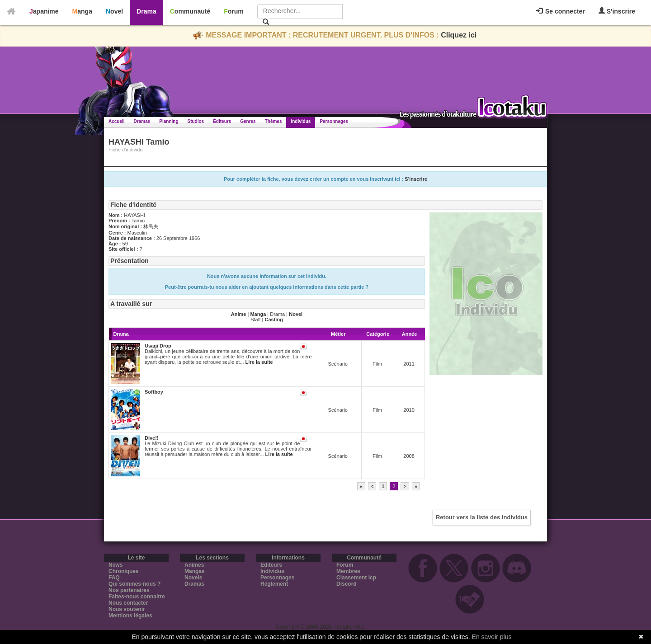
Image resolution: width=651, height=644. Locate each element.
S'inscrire (617, 11)
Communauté (190, 11)
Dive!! (152, 438)
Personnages (334, 121)
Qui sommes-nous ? (134, 584)
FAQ (114, 578)
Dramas (142, 121)
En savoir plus (492, 637)
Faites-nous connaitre (137, 597)
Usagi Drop (158, 346)
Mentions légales (130, 616)
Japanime (44, 11)
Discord (347, 584)
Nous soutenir (127, 609)
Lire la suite (259, 362)
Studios (196, 121)
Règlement (274, 584)
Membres (348, 571)
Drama (146, 11)
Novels (193, 578)
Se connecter (561, 11)
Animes (194, 565)
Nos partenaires (129, 590)
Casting (274, 320)
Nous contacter (128, 603)
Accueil (117, 121)
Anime (239, 314)
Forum (234, 11)
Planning (169, 121)
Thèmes (274, 121)
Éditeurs (222, 121)
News (116, 565)
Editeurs (271, 565)
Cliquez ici (459, 35)
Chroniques (124, 571)
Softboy (154, 392)
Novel (114, 11)
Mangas (195, 571)
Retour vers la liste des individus (482, 517)
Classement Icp (356, 578)
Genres (248, 121)
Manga (82, 11)
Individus (301, 121)
